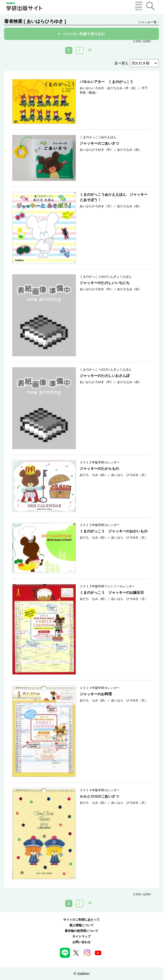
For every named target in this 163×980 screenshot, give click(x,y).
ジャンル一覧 (149, 22)
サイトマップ (81, 936)
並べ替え (121, 63)
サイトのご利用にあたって (81, 920)
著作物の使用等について (81, 931)
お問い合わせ (81, 942)
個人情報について (81, 925)
